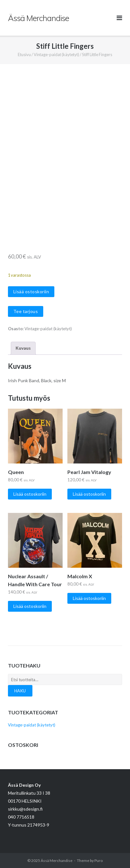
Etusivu (24, 55)
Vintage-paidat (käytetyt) (56, 55)
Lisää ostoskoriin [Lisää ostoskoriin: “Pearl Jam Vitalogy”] (89, 494)
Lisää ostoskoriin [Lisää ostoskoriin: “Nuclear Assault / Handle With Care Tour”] (30, 606)
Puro (99, 861)
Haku (20, 691)
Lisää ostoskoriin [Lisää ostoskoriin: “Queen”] (30, 494)
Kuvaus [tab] (23, 348)
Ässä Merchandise (57, 861)
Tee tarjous (26, 311)
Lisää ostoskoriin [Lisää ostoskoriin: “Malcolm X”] (89, 598)
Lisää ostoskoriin (31, 292)
